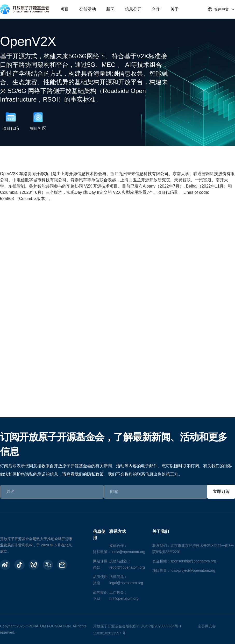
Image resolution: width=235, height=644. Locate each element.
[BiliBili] (62, 565)
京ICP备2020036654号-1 (161, 626)
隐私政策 (100, 552)
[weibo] (5, 565)
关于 (175, 9)
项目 (65, 9)
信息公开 (133, 9)
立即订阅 (221, 492)
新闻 (110, 9)
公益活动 (88, 9)
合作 (156, 9)
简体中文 (222, 9)
